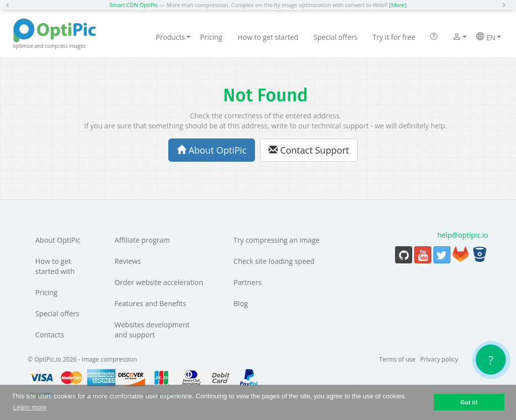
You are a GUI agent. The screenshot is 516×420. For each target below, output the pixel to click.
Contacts (50, 335)
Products (173, 37)
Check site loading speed (274, 261)
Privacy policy (439, 359)
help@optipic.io (463, 235)
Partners (247, 282)
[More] (398, 5)
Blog (241, 303)
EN (489, 37)
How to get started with (55, 266)
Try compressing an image (276, 240)
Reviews (127, 261)
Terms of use (397, 359)
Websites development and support (152, 330)
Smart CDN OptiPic (134, 5)
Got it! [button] (469, 402)
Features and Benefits (150, 303)
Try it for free (394, 37)
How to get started (268, 37)
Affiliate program (142, 240)
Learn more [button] (30, 407)
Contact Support (309, 150)
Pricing (211, 37)
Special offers (335, 37)
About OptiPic (212, 150)
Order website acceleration (159, 282)
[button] (10, 5)
